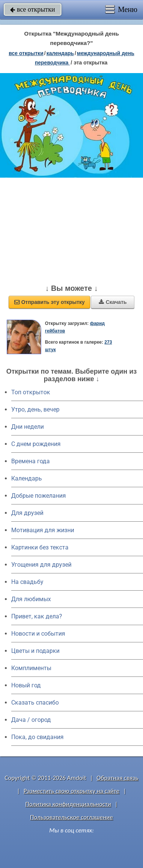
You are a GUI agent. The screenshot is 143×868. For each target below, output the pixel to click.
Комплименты (31, 668)
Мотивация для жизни (43, 530)
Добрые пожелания (39, 496)
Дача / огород (31, 720)
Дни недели (28, 427)
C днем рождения (36, 444)
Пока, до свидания (37, 737)
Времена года (31, 461)
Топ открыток (31, 392)
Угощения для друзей (41, 565)
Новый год (26, 685)
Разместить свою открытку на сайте (71, 791)
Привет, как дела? (37, 616)
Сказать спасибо (35, 703)
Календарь (60, 53)
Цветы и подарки (35, 651)
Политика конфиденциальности (68, 804)
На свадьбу (27, 582)
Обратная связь (118, 778)
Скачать (113, 302)
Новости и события (38, 634)
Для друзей (27, 513)
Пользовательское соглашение (71, 817)
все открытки (33, 9)
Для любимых (31, 599)
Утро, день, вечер (35, 409)
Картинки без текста (40, 547)
